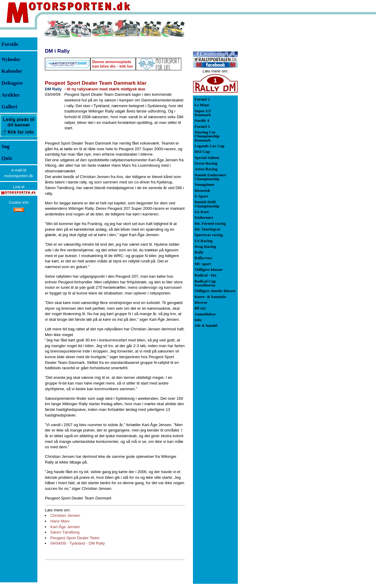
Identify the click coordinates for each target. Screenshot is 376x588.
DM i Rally (57, 51)
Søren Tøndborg (65, 532)
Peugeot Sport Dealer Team (75, 538)
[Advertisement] (269, 109)
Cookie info (19, 202)
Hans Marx (60, 521)
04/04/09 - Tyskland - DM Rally (77, 543)
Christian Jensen (65, 515)
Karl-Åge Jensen (65, 527)
